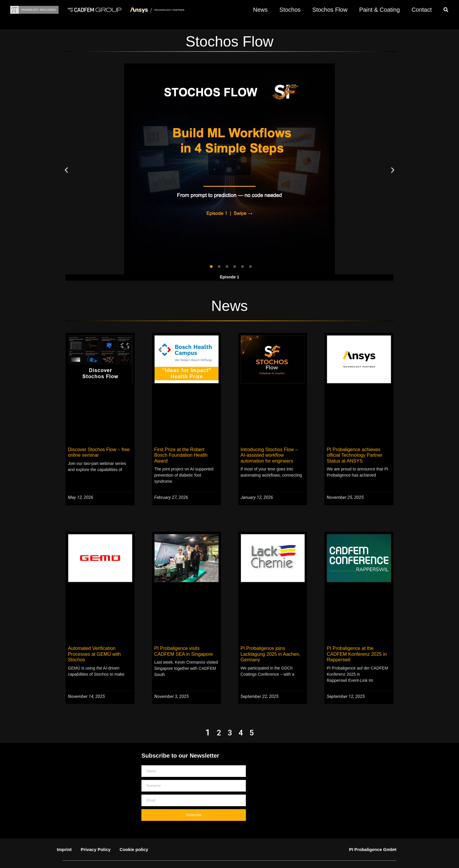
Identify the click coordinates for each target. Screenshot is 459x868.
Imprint (64, 836)
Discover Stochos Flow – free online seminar (96, 452)
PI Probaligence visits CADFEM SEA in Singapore (185, 644)
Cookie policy (134, 836)
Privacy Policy (96, 836)
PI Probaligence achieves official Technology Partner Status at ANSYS (358, 454)
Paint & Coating (380, 10)
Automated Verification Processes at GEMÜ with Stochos (92, 647)
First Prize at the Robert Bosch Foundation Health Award (184, 452)
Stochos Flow (330, 10)
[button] (446, 11)
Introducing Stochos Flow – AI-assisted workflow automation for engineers (273, 454)
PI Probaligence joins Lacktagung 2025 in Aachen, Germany (268, 647)
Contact (422, 10)
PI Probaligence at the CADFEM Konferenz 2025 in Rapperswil (358, 644)
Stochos (290, 10)
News (261, 10)
